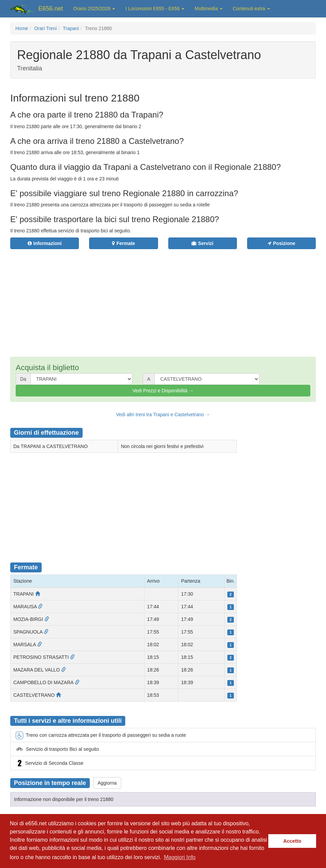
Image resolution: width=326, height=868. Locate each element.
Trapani (71, 28)
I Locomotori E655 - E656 (155, 9)
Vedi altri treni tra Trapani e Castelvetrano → (163, 415)
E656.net (51, 9)
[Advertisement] (182, 299)
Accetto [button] (292, 841)
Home (22, 28)
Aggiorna (107, 783)
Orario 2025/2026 (94, 9)
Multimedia (209, 9)
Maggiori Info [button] (180, 857)
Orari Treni (45, 28)
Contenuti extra (251, 9)
